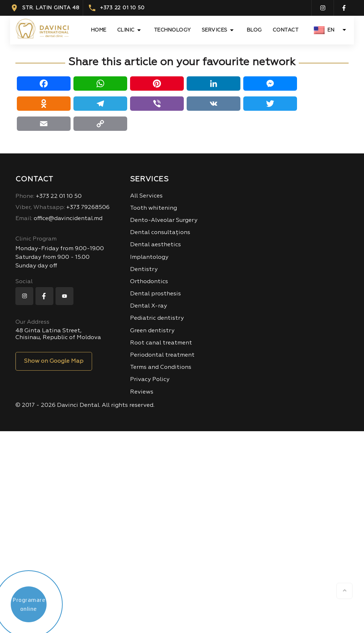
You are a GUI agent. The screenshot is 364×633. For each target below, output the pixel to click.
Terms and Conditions (161, 367)
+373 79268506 (63, 208)
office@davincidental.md (59, 219)
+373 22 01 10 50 (116, 8)
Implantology (149, 257)
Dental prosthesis (155, 294)
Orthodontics (149, 282)
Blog (254, 30)
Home (99, 30)
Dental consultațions (160, 233)
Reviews (142, 392)
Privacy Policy (150, 380)
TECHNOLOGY (173, 30)
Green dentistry (152, 331)
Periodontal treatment (162, 355)
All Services (146, 196)
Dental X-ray (149, 306)
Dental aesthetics (155, 245)
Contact (286, 30)
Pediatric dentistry (157, 318)
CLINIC (126, 30)
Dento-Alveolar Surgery (164, 220)
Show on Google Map (54, 361)
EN (324, 30)
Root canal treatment (161, 343)
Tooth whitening (154, 208)
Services (215, 30)
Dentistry (144, 270)
